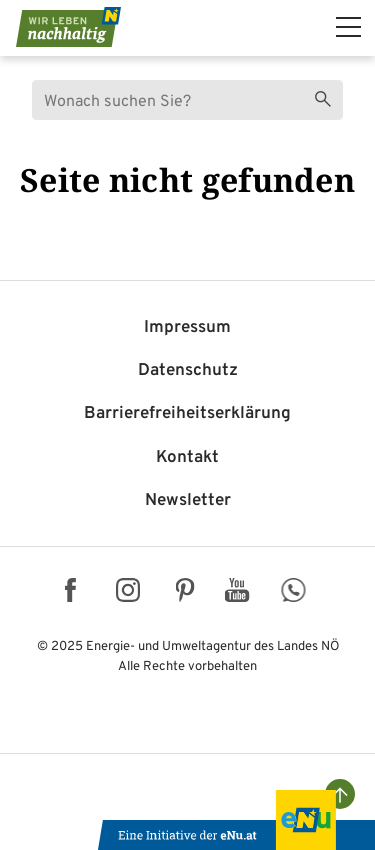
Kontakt (187, 458)
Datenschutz (188, 371)
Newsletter (188, 501)
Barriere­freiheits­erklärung (187, 414)
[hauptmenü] (348, 27)
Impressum (187, 328)
